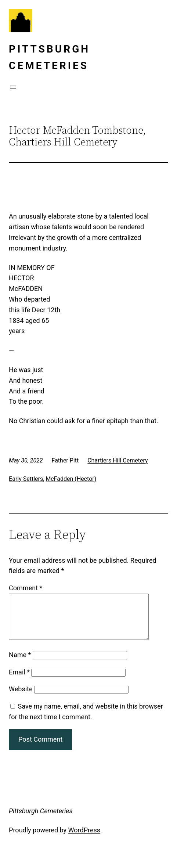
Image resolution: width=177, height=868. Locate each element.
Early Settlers (26, 479)
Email (19, 681)
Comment (26, 588)
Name (20, 664)
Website (21, 698)
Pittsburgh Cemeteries (41, 820)
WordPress (84, 839)
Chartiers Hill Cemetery (118, 460)
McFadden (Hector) (71, 479)
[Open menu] (13, 87)
